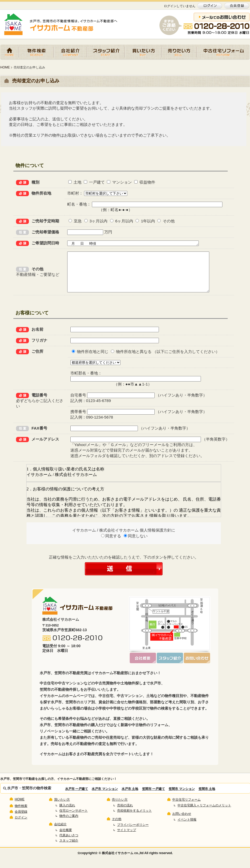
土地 (74, 182)
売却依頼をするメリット (134, 819)
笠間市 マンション (182, 797)
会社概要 (66, 839)
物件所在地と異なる (131, 360)
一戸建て (93, 182)
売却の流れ (125, 814)
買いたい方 (143, 52)
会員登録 (21, 820)
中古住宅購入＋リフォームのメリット (204, 814)
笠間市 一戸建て (153, 797)
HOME (10, 52)
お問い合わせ (182, 822)
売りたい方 (179, 52)
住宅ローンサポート (74, 819)
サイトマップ (127, 839)
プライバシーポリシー (133, 833)
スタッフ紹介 (106, 52)
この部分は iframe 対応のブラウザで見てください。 (124, 499)
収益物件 (144, 182)
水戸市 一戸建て (77, 797)
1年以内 (144, 221)
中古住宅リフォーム (223, 52)
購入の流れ (67, 814)
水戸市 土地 (130, 797)
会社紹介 (70, 52)
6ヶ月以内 (121, 221)
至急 (74, 221)
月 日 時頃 (140, 244)
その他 (165, 221)
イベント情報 (187, 828)
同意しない (136, 545)
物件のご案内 (69, 824)
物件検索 (36, 52)
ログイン (21, 826)
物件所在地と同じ (90, 360)
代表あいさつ (69, 844)
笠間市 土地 (207, 797)
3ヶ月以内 (95, 221)
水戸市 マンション (105, 797)
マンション (119, 182)
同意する (111, 545)
